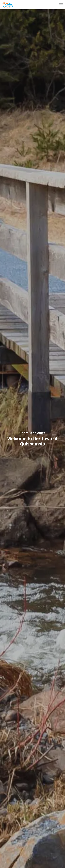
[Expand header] (61, 5)
